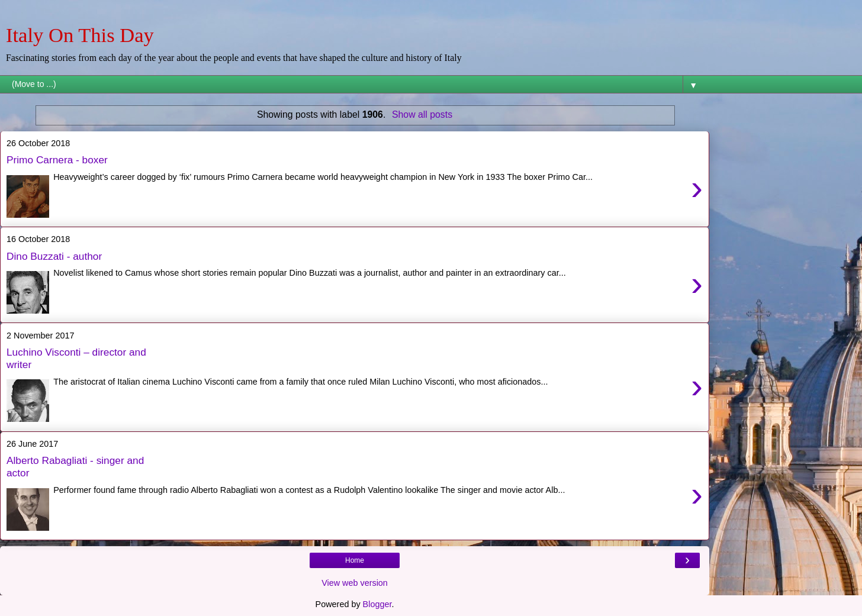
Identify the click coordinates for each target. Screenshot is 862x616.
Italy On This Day (80, 35)
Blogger (377, 604)
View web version (355, 583)
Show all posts (422, 115)
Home (355, 560)
